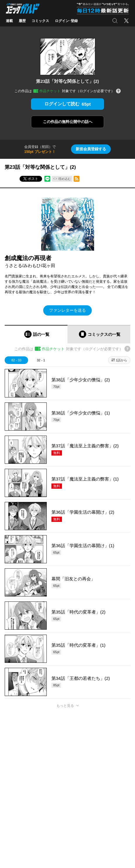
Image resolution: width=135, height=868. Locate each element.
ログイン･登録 (66, 21)
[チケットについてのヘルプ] (118, 91)
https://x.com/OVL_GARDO (26, 859)
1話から (121, 360)
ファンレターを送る (67, 310)
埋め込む (65, 179)
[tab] (36, 334)
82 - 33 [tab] (16, 360)
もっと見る (65, 706)
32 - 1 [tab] (41, 360)
